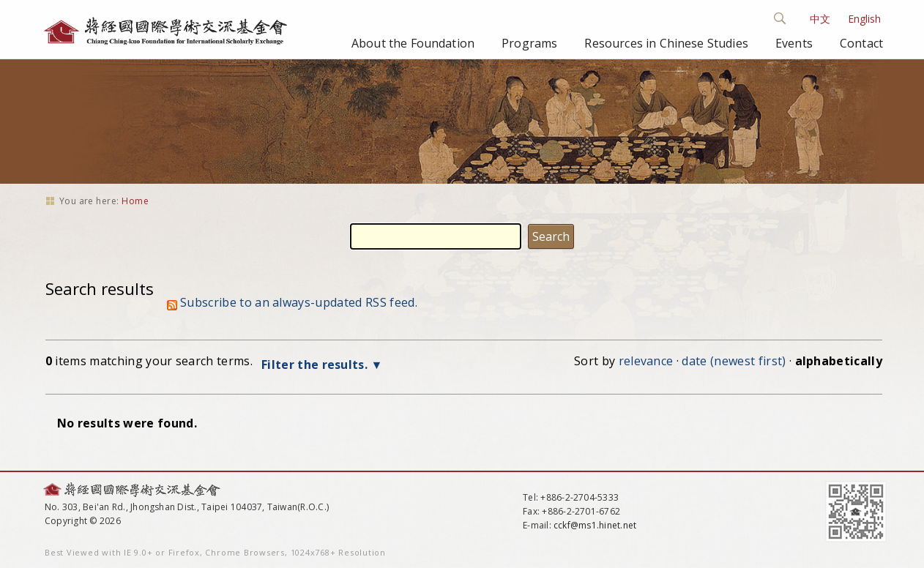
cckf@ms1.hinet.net (595, 525)
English (864, 19)
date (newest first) (734, 361)
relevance (646, 361)
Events (794, 43)
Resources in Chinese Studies (666, 43)
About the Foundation (413, 43)
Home (135, 201)
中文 (820, 19)
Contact (861, 43)
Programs (529, 43)
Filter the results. (316, 365)
